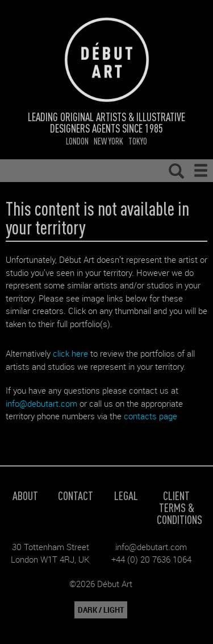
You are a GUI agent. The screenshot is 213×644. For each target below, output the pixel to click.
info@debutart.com (41, 403)
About (25, 495)
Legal (126, 495)
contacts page (151, 416)
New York (108, 141)
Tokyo (138, 141)
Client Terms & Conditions (179, 507)
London (77, 141)
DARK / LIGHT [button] (101, 610)
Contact (76, 495)
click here (70, 353)
